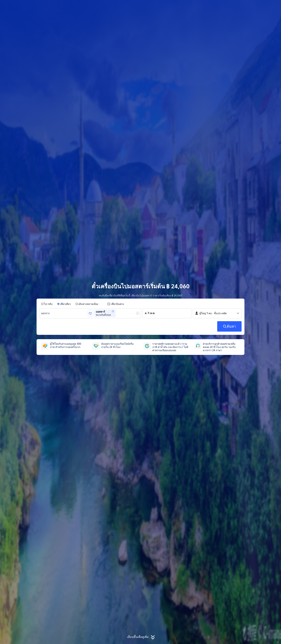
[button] (252, 6)
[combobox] (47, 313)
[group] (65, 313)
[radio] (47, 304)
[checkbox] (116, 304)
